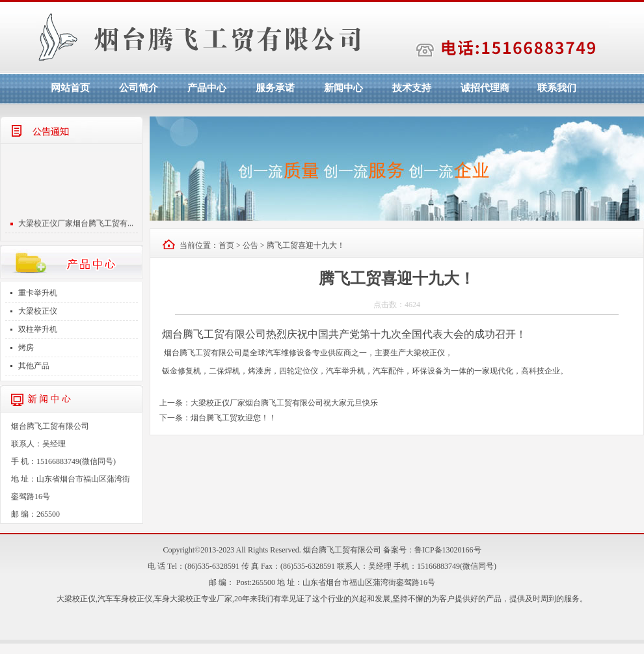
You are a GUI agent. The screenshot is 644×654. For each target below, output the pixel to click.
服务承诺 (275, 88)
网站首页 (70, 88)
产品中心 (207, 88)
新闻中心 (343, 88)
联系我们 (557, 88)
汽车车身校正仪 (125, 599)
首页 (226, 245)
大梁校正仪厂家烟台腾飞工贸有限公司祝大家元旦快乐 (284, 403)
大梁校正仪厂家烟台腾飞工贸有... (76, 225)
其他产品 (34, 366)
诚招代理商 (485, 88)
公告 (250, 245)
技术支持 (412, 88)
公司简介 (139, 88)
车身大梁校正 (178, 599)
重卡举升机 (38, 293)
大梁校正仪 (38, 311)
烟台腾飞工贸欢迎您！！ (234, 418)
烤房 (26, 347)
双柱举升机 (38, 329)
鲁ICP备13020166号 (448, 550)
